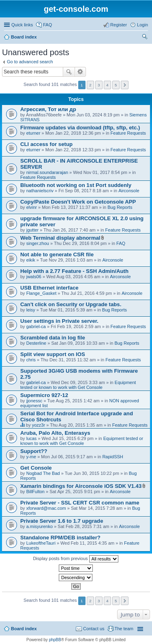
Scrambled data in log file (53, 338)
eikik (31, 260)
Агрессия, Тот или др (48, 109)
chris (31, 360)
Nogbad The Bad (43, 473)
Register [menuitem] (119, 25)
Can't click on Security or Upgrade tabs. (71, 304)
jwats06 (34, 277)
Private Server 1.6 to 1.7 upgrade (62, 521)
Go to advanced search (30, 62)
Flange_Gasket (42, 293)
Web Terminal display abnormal (60, 238)
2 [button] (90, 85)
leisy (31, 310)
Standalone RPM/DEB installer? (60, 538)
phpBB (55, 640)
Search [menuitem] (145, 38)
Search (69, 72)
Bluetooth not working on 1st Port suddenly (76, 185)
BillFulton (35, 492)
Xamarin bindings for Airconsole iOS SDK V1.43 (81, 486)
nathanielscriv (40, 191)
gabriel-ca (36, 326)
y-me (31, 457)
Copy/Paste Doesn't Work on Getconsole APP (78, 202)
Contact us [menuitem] (94, 629)
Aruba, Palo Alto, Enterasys (55, 433)
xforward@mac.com (46, 508)
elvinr (32, 207)
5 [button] (116, 85)
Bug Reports (120, 207)
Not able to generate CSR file (57, 254)
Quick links (22, 25)
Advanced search (80, 72)
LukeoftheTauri (41, 543)
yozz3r (39, 425)
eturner (33, 133)
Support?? (34, 451)
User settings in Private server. (59, 321)
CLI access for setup (46, 144)
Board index (24, 37)
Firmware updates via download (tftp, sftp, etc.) (80, 128)
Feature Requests (128, 133)
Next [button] (125, 85)
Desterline (36, 343)
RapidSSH (112, 457)
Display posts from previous (75, 559)
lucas (32, 438)
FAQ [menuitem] (47, 25)
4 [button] (107, 85)
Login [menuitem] (142, 25)
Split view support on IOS (53, 354)
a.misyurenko (40, 526)
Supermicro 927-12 (44, 395)
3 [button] (99, 85)
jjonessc (34, 401)
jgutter (33, 230)
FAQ (121, 243)
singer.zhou (38, 243)
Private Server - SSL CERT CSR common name (80, 503)
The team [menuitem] (124, 629)
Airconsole (129, 191)
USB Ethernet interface (49, 288)
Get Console (36, 468)
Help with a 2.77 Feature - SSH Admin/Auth (74, 271)
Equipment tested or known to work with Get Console (78, 385)
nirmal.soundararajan (47, 172)
